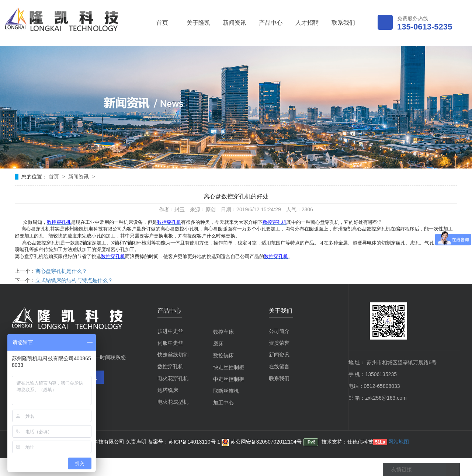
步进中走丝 (170, 331)
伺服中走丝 (170, 343)
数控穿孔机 (170, 366)
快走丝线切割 (173, 355)
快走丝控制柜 (229, 367)
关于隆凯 (198, 23)
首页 (162, 23)
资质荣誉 (279, 343)
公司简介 (279, 331)
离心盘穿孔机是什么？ (61, 271)
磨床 (218, 344)
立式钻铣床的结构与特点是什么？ (74, 280)
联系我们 (343, 23)
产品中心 (271, 23)
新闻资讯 (235, 23)
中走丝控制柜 (229, 379)
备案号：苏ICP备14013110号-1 (185, 442)
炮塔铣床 (168, 390)
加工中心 (223, 403)
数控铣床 (223, 355)
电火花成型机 (173, 402)
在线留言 (279, 366)
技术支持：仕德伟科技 (347, 442)
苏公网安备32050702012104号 (262, 442)
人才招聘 (307, 23)
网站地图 (399, 442)
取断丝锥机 (226, 391)
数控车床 (223, 332)
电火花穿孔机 (173, 378)
